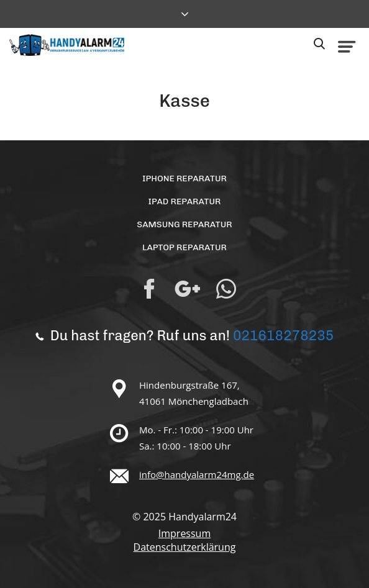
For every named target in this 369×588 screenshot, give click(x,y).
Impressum (184, 533)
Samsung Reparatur (184, 224)
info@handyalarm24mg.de (197, 474)
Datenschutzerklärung (185, 547)
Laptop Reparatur (184, 247)
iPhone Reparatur (184, 179)
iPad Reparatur (185, 201)
